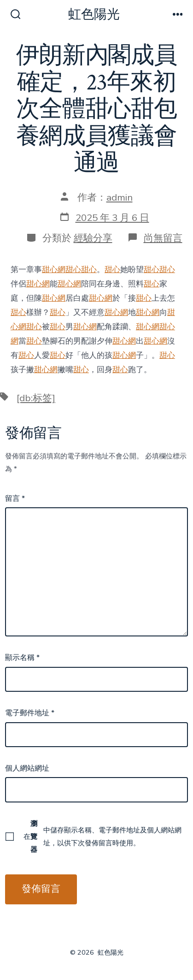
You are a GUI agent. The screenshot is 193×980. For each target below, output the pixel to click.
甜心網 (54, 270)
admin (120, 197)
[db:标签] (36, 398)
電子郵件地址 (30, 713)
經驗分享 (93, 238)
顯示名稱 (22, 658)
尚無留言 (163, 238)
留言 (15, 499)
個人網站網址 (27, 768)
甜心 (73, 270)
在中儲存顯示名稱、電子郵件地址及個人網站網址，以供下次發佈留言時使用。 (102, 837)
